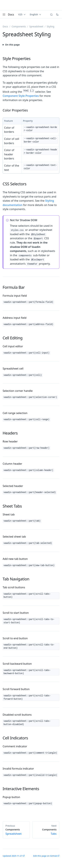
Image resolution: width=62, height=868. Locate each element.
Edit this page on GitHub (45, 856)
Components (19, 26)
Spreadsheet (36, 26)
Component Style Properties (21, 96)
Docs (11, 15)
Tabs (46, 832)
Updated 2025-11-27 (12, 856)
